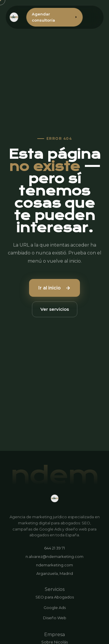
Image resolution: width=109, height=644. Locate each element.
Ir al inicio (54, 288)
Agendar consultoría (54, 17)
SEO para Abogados (55, 597)
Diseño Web (55, 618)
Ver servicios (55, 309)
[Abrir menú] (96, 17)
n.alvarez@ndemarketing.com (54, 556)
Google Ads (55, 608)
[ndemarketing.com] (55, 498)
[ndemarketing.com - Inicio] (14, 17)
